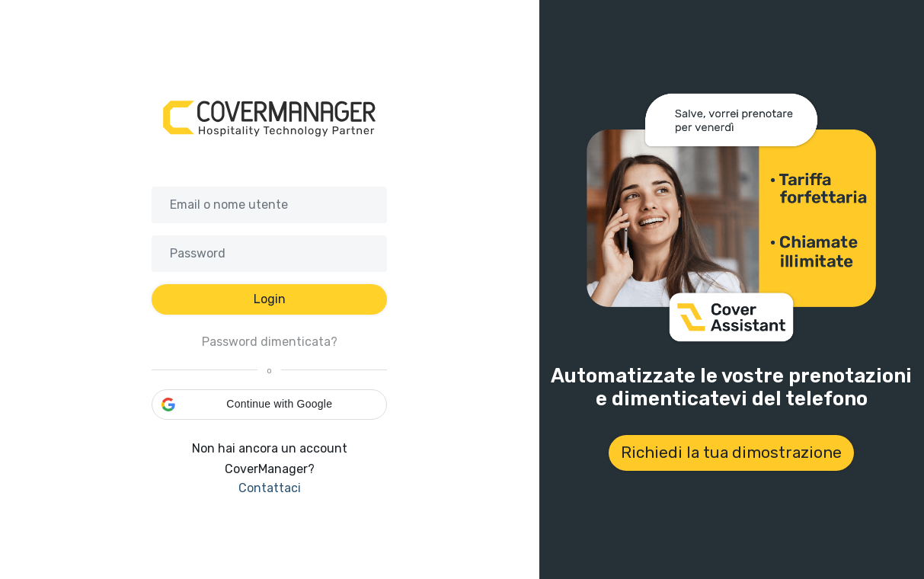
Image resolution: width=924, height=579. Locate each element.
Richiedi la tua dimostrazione (731, 453)
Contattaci (270, 488)
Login (270, 299)
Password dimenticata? (270, 342)
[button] (269, 405)
